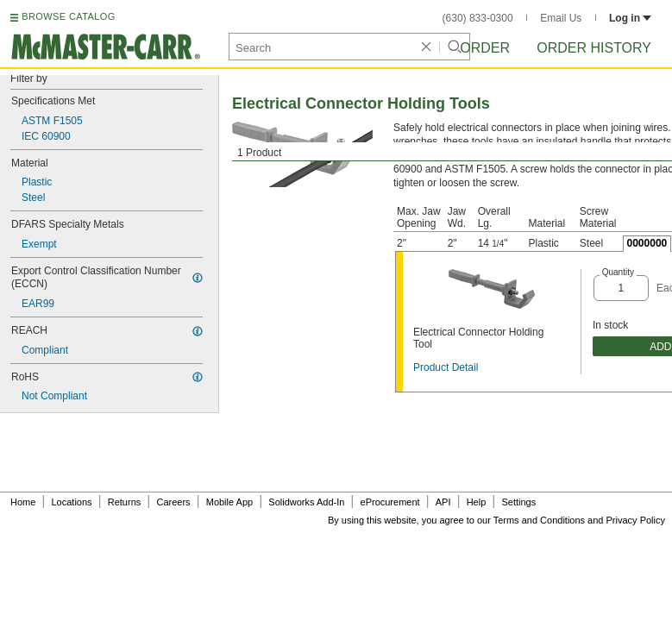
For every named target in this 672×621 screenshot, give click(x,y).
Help (477, 502)
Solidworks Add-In (306, 502)
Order (485, 48)
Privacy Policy (636, 520)
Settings (518, 502)
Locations (72, 502)
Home (23, 502)
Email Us (561, 18)
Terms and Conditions (539, 520)
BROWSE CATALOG (68, 16)
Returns (125, 502)
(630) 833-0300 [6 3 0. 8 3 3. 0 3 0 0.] (478, 18)
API (443, 502)
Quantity (618, 272)
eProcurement (390, 502)
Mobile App (229, 502)
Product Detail (446, 367)
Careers (173, 502)
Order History (594, 48)
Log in (630, 18)
